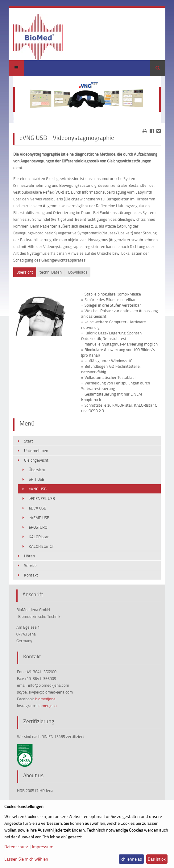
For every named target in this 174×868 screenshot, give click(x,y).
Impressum (43, 847)
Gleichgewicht (36, 460)
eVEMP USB (39, 518)
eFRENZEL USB (42, 498)
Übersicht (37, 470)
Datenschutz (16, 847)
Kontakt (31, 575)
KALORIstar (39, 537)
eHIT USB (37, 479)
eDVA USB (37, 508)
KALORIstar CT (41, 546)
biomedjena (45, 699)
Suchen (158, 68)
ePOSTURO (38, 527)
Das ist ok (157, 859)
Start (29, 441)
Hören (29, 556)
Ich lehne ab (131, 859)
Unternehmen (36, 451)
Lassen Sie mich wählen (26, 859)
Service (30, 565)
